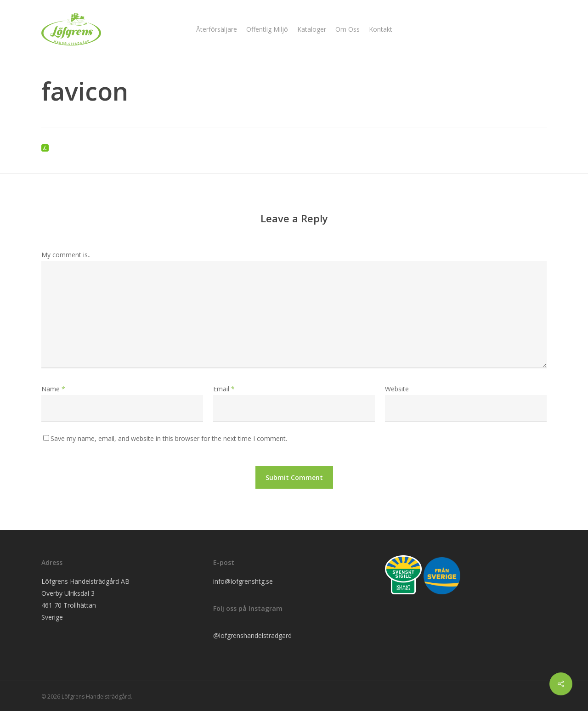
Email (224, 389)
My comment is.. (66, 255)
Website (397, 389)
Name (53, 389)
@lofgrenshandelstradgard (252, 635)
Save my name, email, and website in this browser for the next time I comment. (169, 438)
